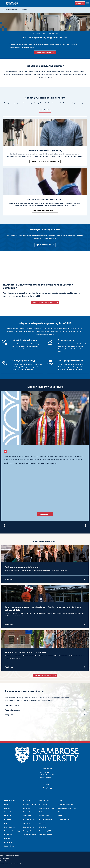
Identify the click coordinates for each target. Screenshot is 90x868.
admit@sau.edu (46, 777)
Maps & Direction (29, 819)
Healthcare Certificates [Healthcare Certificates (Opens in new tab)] (47, 808)
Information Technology (12, 831)
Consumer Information (66, 804)
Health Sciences (10, 827)
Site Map (61, 812)
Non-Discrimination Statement (10, 864)
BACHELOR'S (45, 110)
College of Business (29, 835)
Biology (7, 804)
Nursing (7, 838)
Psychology (8, 842)
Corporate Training (46, 835)
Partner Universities (46, 819)
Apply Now (80, 3)
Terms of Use (4, 858)
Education (8, 816)
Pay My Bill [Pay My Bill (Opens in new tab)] (27, 823)
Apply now (9, 715)
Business (7, 808)
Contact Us (27, 812)
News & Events (44, 816)
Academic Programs (12, 10)
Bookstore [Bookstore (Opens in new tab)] (26, 808)
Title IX (60, 816)
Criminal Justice (10, 812)
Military (42, 812)
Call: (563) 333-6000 (12, 705)
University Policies (64, 819)
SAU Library (43, 827)
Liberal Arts (8, 835)
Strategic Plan (28, 831)
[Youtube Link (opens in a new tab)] (51, 789)
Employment (27, 816)
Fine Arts (7, 823)
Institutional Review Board (67, 808)
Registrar (42, 823)
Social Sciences (9, 846)
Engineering (24, 10)
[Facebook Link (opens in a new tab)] (44, 789)
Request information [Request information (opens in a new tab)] (13, 710)
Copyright (3, 861)
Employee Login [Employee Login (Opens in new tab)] (28, 827)
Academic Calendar (30, 804)
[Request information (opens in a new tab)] (45, 52)
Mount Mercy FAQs (46, 831)
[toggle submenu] (87, 3)
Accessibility (43, 804)
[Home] (4, 10)
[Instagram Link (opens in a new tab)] (47, 789)
